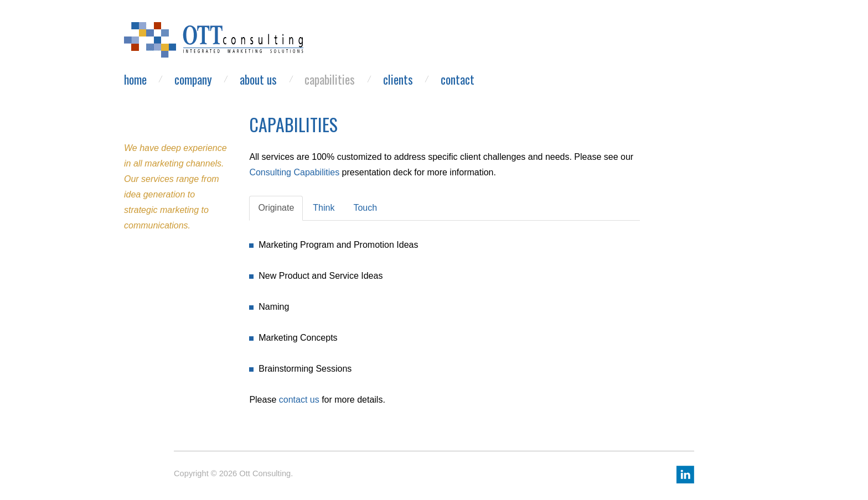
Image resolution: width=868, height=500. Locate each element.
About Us (258, 79)
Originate (276, 208)
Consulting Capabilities (294, 172)
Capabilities (330, 79)
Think (324, 208)
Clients (398, 79)
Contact (458, 79)
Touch (365, 208)
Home (135, 79)
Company (193, 79)
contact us (299, 400)
